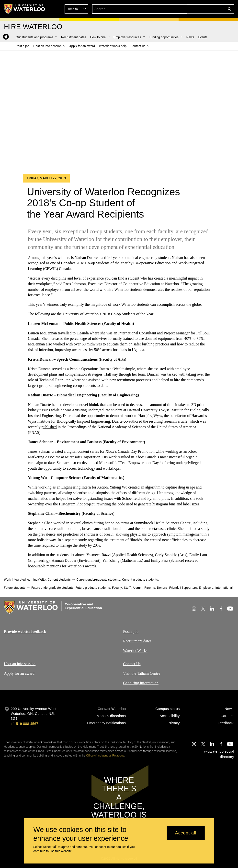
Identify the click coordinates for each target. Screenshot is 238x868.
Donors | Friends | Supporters (177, 588)
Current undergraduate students (98, 580)
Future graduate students (93, 588)
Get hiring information (141, 683)
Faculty (117, 588)
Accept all (186, 833)
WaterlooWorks (135, 651)
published (49, 427)
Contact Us (132, 664)
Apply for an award (19, 673)
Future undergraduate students (52, 588)
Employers (206, 588)
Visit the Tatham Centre (142, 673)
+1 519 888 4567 (24, 724)
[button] (194, 9)
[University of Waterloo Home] (25, 9)
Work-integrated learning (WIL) (25, 580)
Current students (59, 580)
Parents (150, 588)
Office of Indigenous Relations (105, 756)
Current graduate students (140, 580)
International (224, 588)
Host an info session (20, 664)
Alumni (137, 588)
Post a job (131, 631)
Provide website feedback (25, 631)
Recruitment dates (137, 641)
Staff (127, 588)
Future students (15, 588)
